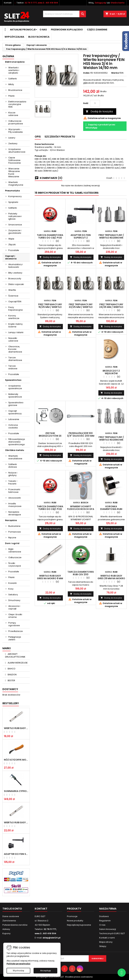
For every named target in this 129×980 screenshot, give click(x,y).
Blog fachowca (39, 37)
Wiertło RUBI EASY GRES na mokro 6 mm (16, 728)
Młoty (11, 84)
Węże (11, 239)
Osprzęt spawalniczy (15, 412)
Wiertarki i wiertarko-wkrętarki (14, 70)
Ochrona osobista (13, 426)
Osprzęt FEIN (15, 302)
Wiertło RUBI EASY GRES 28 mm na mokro (111, 577)
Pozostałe (14, 250)
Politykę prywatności (18, 964)
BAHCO (11, 669)
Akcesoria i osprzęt (14, 607)
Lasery (12, 138)
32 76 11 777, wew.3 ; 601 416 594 (41, 3)
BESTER (11, 680)
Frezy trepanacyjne (16, 309)
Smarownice (15, 225)
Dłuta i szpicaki (16, 284)
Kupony (6, 933)
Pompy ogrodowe (14, 624)
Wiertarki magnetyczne (16, 184)
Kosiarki (13, 583)
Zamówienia (9, 921)
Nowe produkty (75, 921)
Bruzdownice (15, 90)
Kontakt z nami (107, 938)
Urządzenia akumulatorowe (17, 151)
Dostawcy (10, 689)
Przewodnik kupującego (67, 30)
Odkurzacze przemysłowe (16, 122)
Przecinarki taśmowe (14, 491)
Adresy (6, 929)
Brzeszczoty (15, 279)
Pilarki (11, 96)
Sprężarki (13, 202)
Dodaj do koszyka (99, 111)
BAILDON (12, 675)
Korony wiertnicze (14, 317)
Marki (7, 648)
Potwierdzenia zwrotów (15, 925)
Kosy (11, 589)
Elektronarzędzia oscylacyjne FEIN (17, 104)
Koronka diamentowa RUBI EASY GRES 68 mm (111, 509)
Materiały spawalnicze (15, 395)
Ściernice (13, 296)
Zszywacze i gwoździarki (15, 232)
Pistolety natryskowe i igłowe (15, 216)
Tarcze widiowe (13, 367)
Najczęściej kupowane (79, 925)
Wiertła (12, 290)
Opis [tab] (38, 137)
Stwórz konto (118, 3)
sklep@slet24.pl (51, 938)
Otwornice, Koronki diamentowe (15, 349)
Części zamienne (97, 30)
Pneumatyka (12, 191)
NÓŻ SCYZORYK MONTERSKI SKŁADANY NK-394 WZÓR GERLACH (16, 760)
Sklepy (103, 946)
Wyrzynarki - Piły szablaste (16, 131)
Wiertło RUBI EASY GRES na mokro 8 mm (16, 822)
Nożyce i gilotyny (13, 474)
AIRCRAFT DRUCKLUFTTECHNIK (15, 655)
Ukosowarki (15, 498)
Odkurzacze (15, 557)
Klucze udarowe (13, 114)
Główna (8, 56)
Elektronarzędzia (15, 62)
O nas (43, 30)
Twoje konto (12, 909)
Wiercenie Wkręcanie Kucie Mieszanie (14, 173)
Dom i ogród (12, 543)
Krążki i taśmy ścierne (15, 325)
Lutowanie (14, 419)
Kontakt (8, 3)
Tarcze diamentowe (15, 359)
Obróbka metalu (15, 450)
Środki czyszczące (15, 564)
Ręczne (12, 538)
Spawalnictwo (13, 380)
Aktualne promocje (23, 30)
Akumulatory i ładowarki (16, 266)
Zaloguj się (100, 3)
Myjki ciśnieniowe (15, 550)
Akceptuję (45, 971)
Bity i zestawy (15, 273)
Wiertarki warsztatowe (15, 457)
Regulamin (105, 921)
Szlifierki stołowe (13, 466)
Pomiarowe (15, 532)
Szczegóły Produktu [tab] (60, 137)
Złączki (12, 245)
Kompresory (15, 196)
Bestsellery (11, 703)
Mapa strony (106, 942)
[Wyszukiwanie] (65, 14)
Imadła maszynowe (15, 505)
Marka (115, 73)
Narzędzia (11, 520)
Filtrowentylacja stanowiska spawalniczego (17, 442)
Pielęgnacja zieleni (15, 638)
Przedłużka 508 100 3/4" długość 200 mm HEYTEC (81, 436)
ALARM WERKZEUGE (17, 663)
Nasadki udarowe (13, 339)
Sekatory (13, 595)
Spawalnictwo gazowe (16, 404)
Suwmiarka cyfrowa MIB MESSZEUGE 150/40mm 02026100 (16, 791)
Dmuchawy (14, 600)
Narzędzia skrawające (15, 513)
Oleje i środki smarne (15, 616)
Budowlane (14, 526)
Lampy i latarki (16, 332)
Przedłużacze (16, 631)
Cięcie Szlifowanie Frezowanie (15, 160)
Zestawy (13, 143)
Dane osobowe (11, 916)
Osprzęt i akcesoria (11, 257)
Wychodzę (18, 971)
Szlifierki (13, 79)
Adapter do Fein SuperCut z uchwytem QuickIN (16, 854)
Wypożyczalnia (14, 37)
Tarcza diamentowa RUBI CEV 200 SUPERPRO (81, 574)
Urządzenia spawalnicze (15, 387)
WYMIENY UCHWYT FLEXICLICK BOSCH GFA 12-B (81, 509)
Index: (87, 73)
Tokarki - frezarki (13, 482)
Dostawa (104, 916)
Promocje (72, 916)
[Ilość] (95, 103)
